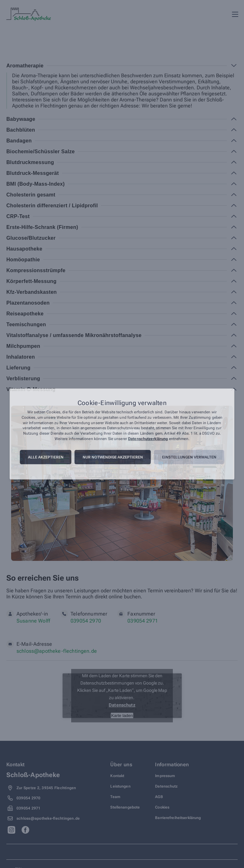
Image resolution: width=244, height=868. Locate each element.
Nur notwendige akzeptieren (113, 457)
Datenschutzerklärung (148, 439)
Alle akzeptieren (46, 457)
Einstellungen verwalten (189, 457)
